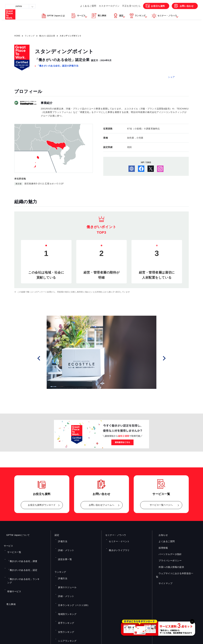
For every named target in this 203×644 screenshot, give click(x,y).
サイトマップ (163, 580)
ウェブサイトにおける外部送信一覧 (175, 573)
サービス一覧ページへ (161, 505)
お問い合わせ (184, 13)
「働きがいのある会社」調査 (20, 555)
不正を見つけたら (123, 13)
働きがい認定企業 (47, 36)
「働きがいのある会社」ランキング (23, 564)
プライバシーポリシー (168, 561)
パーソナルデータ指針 (168, 554)
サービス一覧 (13, 550)
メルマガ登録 (151, 609)
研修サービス (13, 568)
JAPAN (21, 6)
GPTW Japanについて (16, 535)
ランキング (30, 36)
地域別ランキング (65, 582)
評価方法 (61, 539)
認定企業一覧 (63, 548)
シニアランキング (65, 596)
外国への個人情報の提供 (169, 567)
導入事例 (8, 579)
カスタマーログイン (100, 13)
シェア (171, 77)
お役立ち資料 (152, 13)
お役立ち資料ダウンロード (42, 505)
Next (165, 358)
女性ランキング (64, 591)
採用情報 (161, 548)
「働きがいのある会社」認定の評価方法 (58, 66)
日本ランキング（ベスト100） (71, 577)
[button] (75, 24)
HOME (17, 36)
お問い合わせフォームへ (101, 505)
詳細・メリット (64, 544)
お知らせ (161, 535)
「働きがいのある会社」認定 (20, 559)
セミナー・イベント (117, 539)
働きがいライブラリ (117, 544)
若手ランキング (64, 586)
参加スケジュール (65, 568)
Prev (43, 358)
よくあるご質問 (77, 13)
